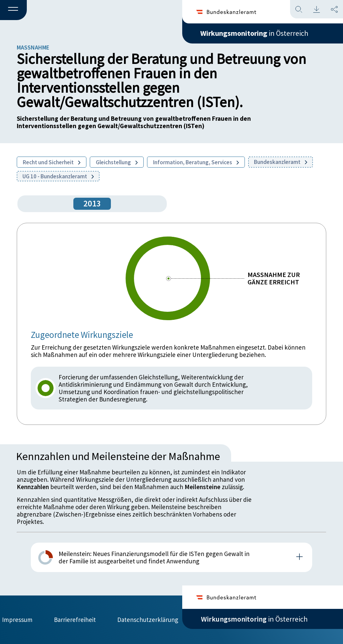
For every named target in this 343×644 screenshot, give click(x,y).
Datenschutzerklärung (148, 620)
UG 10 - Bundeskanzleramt (58, 176)
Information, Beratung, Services (196, 162)
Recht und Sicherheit (52, 162)
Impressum (17, 620)
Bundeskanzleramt (281, 162)
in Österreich (254, 33)
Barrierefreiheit (75, 620)
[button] (13, 10)
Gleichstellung (117, 162)
